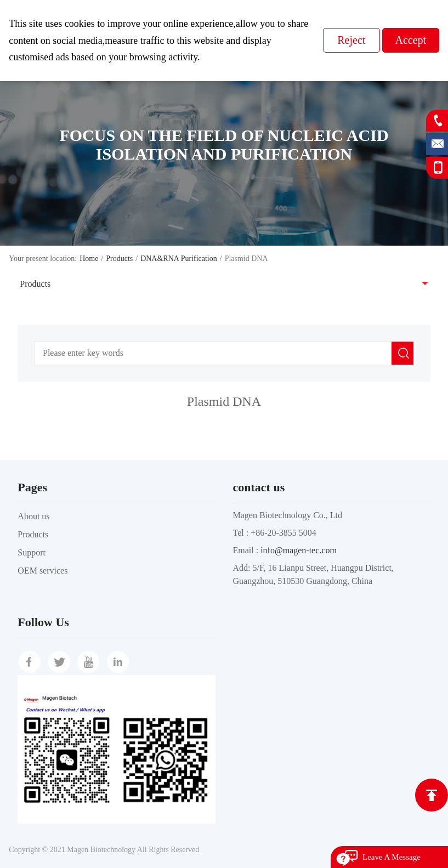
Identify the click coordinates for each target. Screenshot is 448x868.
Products (119, 259)
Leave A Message (392, 857)
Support (32, 552)
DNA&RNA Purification (179, 259)
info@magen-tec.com (299, 550)
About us (33, 516)
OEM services (42, 571)
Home (89, 259)
